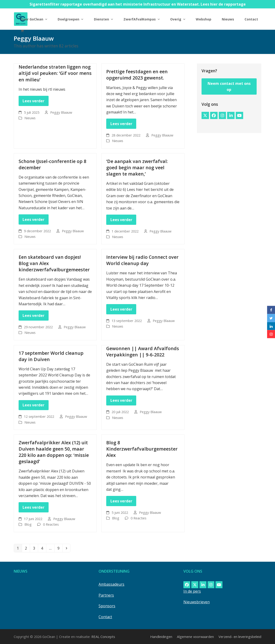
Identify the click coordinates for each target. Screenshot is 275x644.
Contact (105, 617)
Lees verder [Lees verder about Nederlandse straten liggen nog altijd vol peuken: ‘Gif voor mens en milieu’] (33, 101)
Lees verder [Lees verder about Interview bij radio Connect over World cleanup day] (121, 309)
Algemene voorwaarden (195, 637)
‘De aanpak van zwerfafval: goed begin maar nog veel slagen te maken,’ (137, 168)
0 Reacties (51, 524)
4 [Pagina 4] (43, 548)
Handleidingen (161, 637)
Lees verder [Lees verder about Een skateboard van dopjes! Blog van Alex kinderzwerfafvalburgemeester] (33, 315)
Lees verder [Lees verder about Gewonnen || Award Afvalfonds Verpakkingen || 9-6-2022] (121, 400)
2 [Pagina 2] (27, 548)
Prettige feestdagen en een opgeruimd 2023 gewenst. (137, 75)
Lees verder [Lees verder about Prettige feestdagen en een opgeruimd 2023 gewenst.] (121, 124)
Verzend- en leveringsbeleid (240, 637)
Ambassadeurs (111, 584)
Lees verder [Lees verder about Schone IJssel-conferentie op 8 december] (33, 219)
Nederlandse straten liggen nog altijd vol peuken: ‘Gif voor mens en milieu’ (55, 73)
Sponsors (107, 606)
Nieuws (30, 118)
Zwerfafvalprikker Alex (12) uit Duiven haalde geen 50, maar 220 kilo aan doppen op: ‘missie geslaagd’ (54, 452)
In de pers (192, 591)
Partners (106, 595)
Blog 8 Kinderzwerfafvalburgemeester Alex (142, 449)
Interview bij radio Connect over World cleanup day (142, 260)
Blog (28, 524)
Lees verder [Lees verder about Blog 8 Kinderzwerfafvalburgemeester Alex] (121, 501)
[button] (22, 31)
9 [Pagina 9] (60, 548)
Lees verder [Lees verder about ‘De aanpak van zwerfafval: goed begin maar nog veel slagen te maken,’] (121, 220)
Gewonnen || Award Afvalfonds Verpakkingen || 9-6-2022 (143, 352)
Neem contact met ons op (229, 86)
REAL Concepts (103, 637)
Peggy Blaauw (61, 112)
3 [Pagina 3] (35, 548)
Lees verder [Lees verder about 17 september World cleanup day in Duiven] (33, 405)
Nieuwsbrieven (197, 602)
